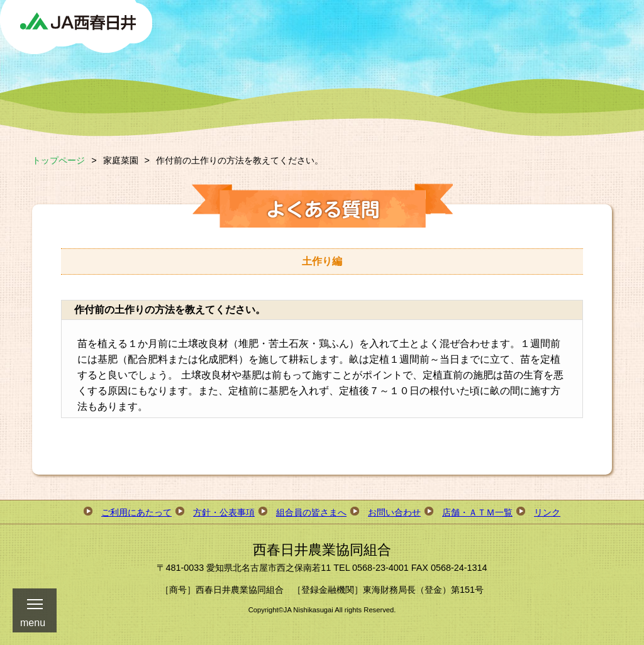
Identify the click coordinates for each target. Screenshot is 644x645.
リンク (547, 512)
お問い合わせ (394, 512)
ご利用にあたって (136, 512)
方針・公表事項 (224, 512)
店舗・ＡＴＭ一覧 (477, 512)
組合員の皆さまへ (311, 512)
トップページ (58, 160)
